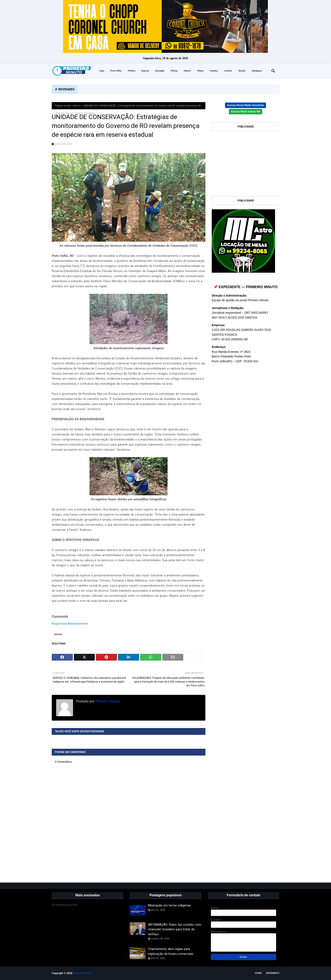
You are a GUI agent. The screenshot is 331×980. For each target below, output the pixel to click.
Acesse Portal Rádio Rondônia (246, 105)
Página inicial (63, 106)
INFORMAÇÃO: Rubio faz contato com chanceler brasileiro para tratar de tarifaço (175, 929)
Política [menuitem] (132, 71)
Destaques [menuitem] (257, 71)
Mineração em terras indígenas (169, 905)
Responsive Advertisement (70, 624)
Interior (77, 106)
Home (258, 973)
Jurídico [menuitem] (228, 71)
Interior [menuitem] (187, 71)
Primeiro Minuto (107, 701)
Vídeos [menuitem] (200, 71)
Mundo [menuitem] (242, 71)
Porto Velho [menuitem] (116, 71)
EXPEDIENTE (273, 973)
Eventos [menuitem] (214, 71)
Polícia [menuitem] (174, 71)
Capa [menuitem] (102, 71)
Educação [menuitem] (160, 71)
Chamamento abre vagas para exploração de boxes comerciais (171, 951)
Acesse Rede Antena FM (246, 112)
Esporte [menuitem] (145, 71)
